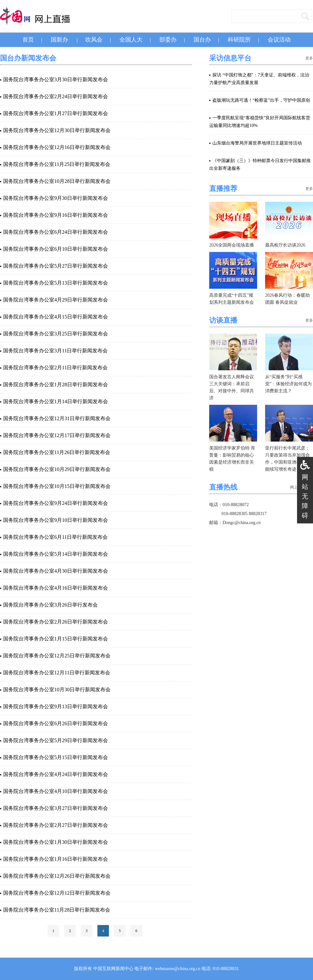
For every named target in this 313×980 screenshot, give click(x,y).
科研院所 (239, 40)
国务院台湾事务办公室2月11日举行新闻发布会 (55, 368)
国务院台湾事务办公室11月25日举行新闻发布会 (57, 164)
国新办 (59, 40)
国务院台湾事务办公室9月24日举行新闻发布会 (56, 503)
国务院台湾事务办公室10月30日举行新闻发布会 (57, 690)
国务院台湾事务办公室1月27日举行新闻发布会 (56, 113)
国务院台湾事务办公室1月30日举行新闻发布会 (56, 842)
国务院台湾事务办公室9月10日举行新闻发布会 (56, 520)
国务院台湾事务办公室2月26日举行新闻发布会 (56, 622)
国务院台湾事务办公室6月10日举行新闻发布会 (56, 249)
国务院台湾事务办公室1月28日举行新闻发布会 (56, 384)
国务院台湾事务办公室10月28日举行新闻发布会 (57, 181)
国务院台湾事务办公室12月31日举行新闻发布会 (57, 418)
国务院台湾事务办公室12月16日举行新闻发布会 (57, 147)
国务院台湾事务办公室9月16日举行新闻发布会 (56, 215)
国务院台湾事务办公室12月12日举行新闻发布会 (57, 893)
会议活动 (279, 40)
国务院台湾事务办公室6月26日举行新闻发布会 (56, 723)
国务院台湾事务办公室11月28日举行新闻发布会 (57, 910)
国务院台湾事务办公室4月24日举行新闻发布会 (56, 774)
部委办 (168, 40)
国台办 (202, 40)
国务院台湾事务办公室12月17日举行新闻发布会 (57, 435)
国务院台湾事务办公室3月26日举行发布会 (50, 605)
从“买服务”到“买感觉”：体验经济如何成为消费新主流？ (288, 384)
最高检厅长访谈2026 (285, 245)
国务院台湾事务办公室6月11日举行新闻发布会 (55, 537)
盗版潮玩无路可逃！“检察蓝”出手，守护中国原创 (261, 100)
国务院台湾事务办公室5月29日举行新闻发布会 (56, 740)
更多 (309, 58)
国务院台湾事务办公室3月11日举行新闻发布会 (55, 351)
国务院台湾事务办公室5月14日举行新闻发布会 (56, 554)
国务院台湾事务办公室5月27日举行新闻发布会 (56, 266)
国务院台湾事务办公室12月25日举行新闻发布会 (57, 656)
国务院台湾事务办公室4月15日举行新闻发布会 (56, 317)
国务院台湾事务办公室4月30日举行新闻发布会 (56, 571)
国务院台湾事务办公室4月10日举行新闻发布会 (56, 791)
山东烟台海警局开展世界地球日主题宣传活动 (257, 143)
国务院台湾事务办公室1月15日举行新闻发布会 (56, 639)
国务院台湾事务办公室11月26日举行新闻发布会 (57, 452)
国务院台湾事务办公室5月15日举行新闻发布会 (56, 757)
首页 (28, 40)
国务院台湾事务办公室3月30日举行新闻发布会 (56, 79)
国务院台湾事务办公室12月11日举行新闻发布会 (57, 673)
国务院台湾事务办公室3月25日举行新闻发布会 (56, 334)
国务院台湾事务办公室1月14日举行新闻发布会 (56, 401)
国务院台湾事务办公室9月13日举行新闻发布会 (56, 706)
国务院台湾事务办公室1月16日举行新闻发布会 (56, 859)
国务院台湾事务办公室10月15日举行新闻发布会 (57, 486)
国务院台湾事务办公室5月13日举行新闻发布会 (56, 283)
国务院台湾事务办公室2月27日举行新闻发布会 (56, 825)
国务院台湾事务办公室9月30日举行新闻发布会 (56, 198)
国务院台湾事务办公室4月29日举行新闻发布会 (56, 300)
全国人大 (131, 40)
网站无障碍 (305, 496)
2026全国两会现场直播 (232, 245)
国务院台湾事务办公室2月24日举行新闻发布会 (56, 96)
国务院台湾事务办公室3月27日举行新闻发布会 (56, 808)
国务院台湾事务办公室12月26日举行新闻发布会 (57, 876)
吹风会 (94, 40)
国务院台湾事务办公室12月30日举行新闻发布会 (57, 130)
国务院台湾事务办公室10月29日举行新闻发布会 (57, 469)
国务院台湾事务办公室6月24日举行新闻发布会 (56, 232)
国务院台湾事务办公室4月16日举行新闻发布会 (56, 588)
